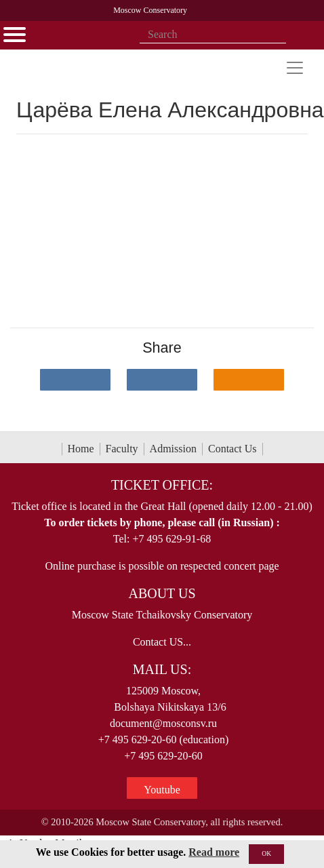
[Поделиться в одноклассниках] (249, 380)
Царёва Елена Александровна (170, 110)
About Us (162, 593)
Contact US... (162, 642)
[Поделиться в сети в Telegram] (162, 380)
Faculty (122, 449)
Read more (214, 852)
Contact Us (232, 449)
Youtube (162, 790)
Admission (173, 449)
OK (266, 853)
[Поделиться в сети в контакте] (75, 380)
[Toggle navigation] (295, 68)
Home (81, 449)
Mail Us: (162, 669)
